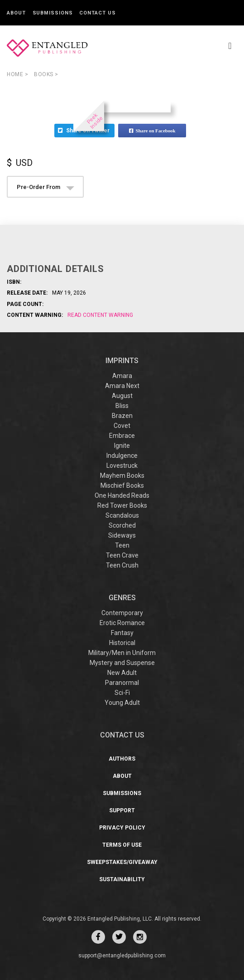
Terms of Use (122, 845)
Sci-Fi (122, 693)
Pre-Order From (45, 187)
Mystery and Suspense (122, 663)
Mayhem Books (122, 475)
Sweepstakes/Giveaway (122, 862)
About (16, 13)
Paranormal (122, 683)
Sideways (122, 535)
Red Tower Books (122, 505)
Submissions (53, 13)
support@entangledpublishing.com (122, 956)
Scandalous (122, 515)
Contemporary (122, 613)
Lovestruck (122, 466)
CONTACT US (122, 735)
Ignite (122, 446)
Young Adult (122, 703)
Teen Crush (122, 565)
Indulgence (122, 456)
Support (122, 810)
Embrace (122, 436)
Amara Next (122, 386)
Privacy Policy (122, 828)
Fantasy (122, 633)
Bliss (122, 406)
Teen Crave (122, 555)
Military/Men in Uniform (122, 653)
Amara (122, 376)
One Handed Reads (122, 495)
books (46, 74)
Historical (122, 643)
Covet (122, 426)
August (122, 396)
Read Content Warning (100, 315)
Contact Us (97, 13)
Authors (122, 759)
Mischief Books (122, 485)
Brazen (122, 416)
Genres (122, 598)
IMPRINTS (122, 361)
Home (17, 74)
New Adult (122, 673)
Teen (122, 545)
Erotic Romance (122, 623)
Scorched (122, 525)
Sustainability (122, 879)
